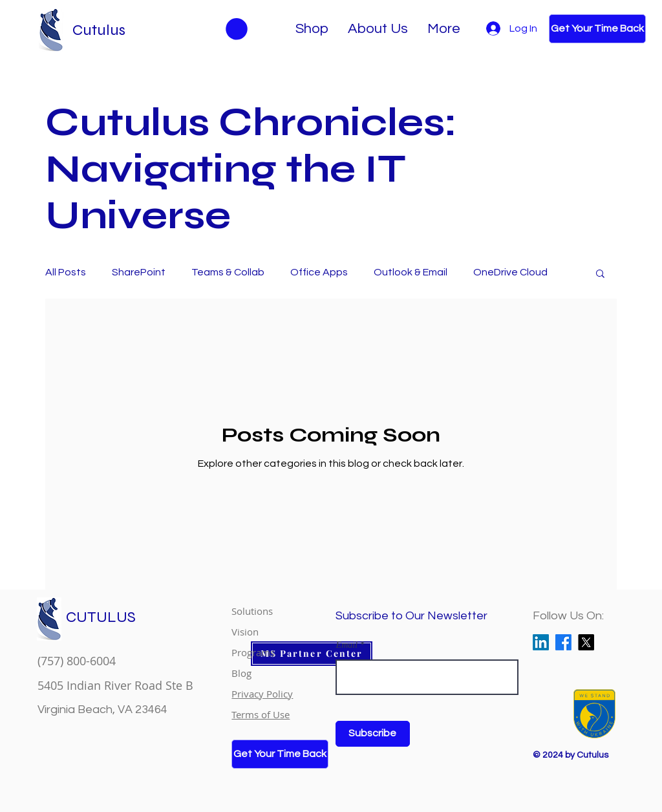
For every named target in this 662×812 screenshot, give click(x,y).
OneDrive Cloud (510, 272)
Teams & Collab (228, 272)
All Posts (66, 272)
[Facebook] (563, 642)
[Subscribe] (373, 734)
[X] (586, 642)
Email (347, 645)
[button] (600, 274)
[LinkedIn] (541, 642)
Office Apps (319, 272)
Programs (253, 652)
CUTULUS (101, 617)
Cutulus (99, 30)
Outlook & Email (411, 272)
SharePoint (139, 272)
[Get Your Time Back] (597, 29)
